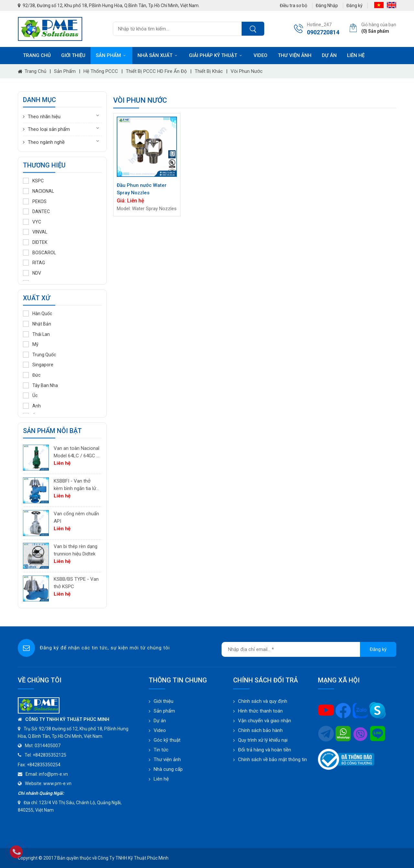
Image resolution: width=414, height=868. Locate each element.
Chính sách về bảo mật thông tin (272, 759)
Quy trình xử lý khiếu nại (263, 740)
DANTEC (36, 211)
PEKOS (35, 201)
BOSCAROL (39, 253)
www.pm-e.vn (57, 783)
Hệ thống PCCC (101, 71)
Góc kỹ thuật (167, 740)
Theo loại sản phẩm (49, 129)
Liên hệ (356, 55)
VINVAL (35, 232)
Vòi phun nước (247, 71)
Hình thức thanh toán (260, 711)
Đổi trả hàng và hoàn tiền (265, 750)
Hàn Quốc (38, 314)
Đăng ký (354, 6)
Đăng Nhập (327, 6)
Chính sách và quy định (263, 701)
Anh (32, 406)
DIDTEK (35, 242)
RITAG (34, 263)
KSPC (33, 181)
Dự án (329, 55)
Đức (32, 375)
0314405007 (48, 746)
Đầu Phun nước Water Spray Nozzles (142, 189)
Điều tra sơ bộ (294, 6)
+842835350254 (44, 765)
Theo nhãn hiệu (44, 117)
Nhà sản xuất (158, 55)
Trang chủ (37, 55)
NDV (32, 273)
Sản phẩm (111, 55)
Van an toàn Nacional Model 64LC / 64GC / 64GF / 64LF (76, 452)
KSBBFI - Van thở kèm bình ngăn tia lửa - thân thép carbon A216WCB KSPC (76, 485)
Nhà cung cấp (168, 769)
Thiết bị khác (209, 71)
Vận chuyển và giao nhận (265, 721)
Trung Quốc (39, 355)
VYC (32, 222)
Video (261, 55)
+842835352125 (49, 755)
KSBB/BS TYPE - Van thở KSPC (76, 583)
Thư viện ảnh (295, 55)
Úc (30, 395)
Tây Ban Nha (40, 385)
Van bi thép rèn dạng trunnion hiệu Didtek (76, 550)
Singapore (38, 365)
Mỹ (31, 344)
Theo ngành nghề (46, 142)
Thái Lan (36, 334)
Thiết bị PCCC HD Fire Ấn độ (156, 71)
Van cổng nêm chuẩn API (76, 517)
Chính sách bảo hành (260, 730)
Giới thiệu (73, 55)
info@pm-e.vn (53, 774)
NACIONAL (38, 191)
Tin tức (161, 750)
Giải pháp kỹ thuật (216, 55)
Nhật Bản (37, 324)
